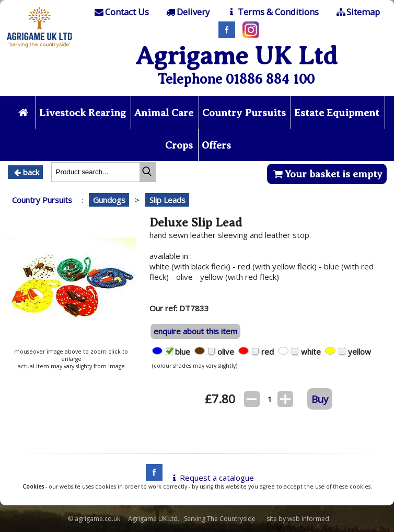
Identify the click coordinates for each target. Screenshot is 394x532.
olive (228, 352)
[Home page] (40, 49)
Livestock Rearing (83, 113)
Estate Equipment (337, 113)
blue (185, 352)
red (270, 352)
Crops (179, 145)
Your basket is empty (327, 174)
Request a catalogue (211, 478)
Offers (216, 145)
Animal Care (164, 113)
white (313, 352)
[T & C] (272, 12)
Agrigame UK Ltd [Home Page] (236, 56)
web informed (308, 519)
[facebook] (152, 478)
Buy (320, 399)
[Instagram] (248, 35)
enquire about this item (195, 331)
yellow (362, 352)
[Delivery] (187, 12)
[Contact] (121, 12)
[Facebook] (224, 35)
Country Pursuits (244, 113)
